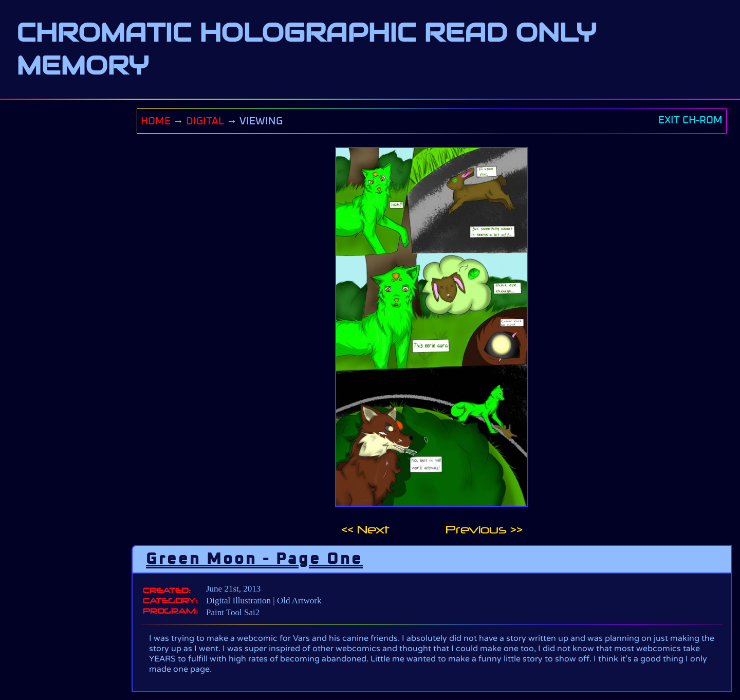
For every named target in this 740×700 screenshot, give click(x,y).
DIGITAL (205, 121)
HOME (156, 121)
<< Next (365, 530)
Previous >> (484, 530)
